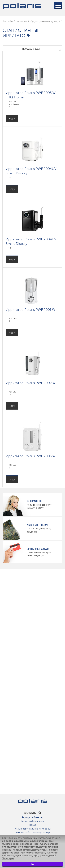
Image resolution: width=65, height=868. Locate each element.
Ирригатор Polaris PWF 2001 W (31, 310)
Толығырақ (8, 859)
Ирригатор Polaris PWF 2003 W (31, 456)
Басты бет (8, 21)
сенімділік (34, 501)
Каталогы (22, 21)
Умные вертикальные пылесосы (32, 829)
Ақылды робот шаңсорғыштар (33, 833)
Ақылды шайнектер (32, 817)
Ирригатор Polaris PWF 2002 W (31, 383)
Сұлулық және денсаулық (44, 21)
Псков (32, 825)
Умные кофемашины (32, 821)
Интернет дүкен (38, 549)
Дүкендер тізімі (37, 525)
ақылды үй (32, 813)
